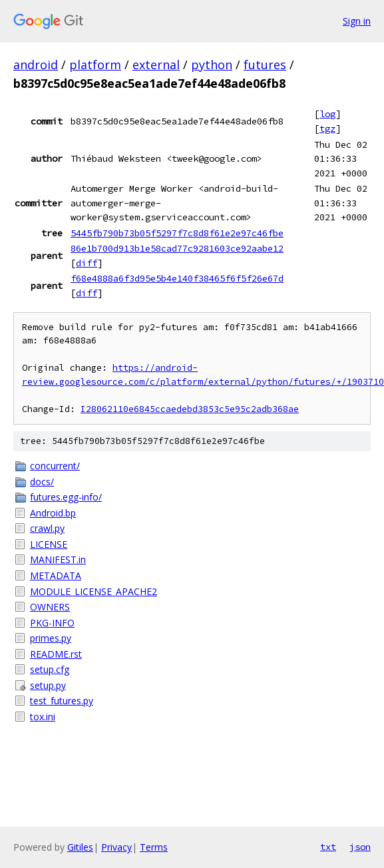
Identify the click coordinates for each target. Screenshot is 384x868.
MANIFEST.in (58, 559)
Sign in (357, 21)
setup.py (48, 685)
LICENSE (49, 544)
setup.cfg (50, 669)
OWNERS (50, 607)
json (360, 847)
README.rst (56, 654)
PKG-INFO (52, 623)
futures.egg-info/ (66, 497)
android (36, 65)
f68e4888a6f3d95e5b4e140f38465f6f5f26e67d (177, 278)
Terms (154, 847)
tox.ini (43, 717)
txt (328, 847)
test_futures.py (62, 701)
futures (265, 65)
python (212, 65)
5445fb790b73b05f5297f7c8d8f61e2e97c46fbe (177, 233)
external (156, 65)
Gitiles (80, 847)
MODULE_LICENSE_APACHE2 (94, 591)
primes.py (51, 638)
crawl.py (47, 528)
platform (95, 65)
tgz (327, 128)
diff (87, 263)
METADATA (56, 575)
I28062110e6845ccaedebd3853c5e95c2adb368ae (190, 409)
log (327, 114)
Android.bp (53, 513)
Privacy (116, 847)
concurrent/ (55, 466)
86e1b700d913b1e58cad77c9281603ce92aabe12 (177, 248)
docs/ (42, 482)
